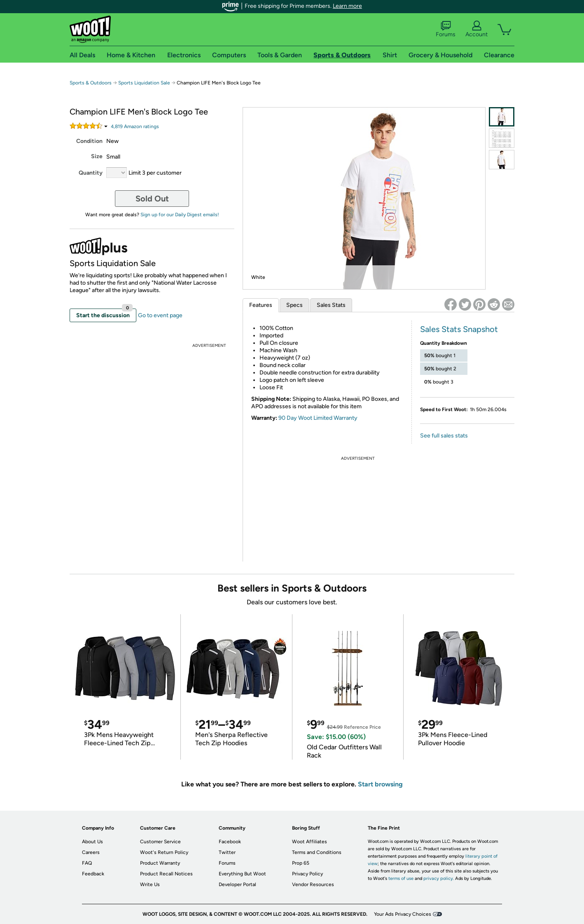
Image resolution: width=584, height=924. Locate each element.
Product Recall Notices (166, 874)
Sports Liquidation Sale (144, 83)
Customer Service (160, 842)
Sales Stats (331, 305)
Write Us (150, 884)
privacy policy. (439, 878)
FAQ (87, 863)
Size (97, 156)
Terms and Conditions (317, 852)
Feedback (93, 874)
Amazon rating (135, 126)
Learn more (347, 6)
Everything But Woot (242, 874)
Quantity (91, 173)
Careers (91, 852)
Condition (89, 141)
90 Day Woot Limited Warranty (318, 418)
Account (477, 29)
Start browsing (380, 784)
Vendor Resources (313, 884)
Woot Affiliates (310, 842)
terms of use (401, 878)
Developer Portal (237, 884)
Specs (294, 305)
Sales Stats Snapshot (459, 329)
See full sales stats (444, 436)
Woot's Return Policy (164, 852)
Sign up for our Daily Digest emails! (180, 215)
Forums (446, 29)
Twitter (227, 852)
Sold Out (152, 199)
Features (261, 305)
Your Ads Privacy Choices (403, 914)
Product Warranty (160, 863)
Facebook (230, 842)
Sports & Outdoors (91, 83)
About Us (92, 842)
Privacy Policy (307, 874)
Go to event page (160, 315)
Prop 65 (301, 863)
